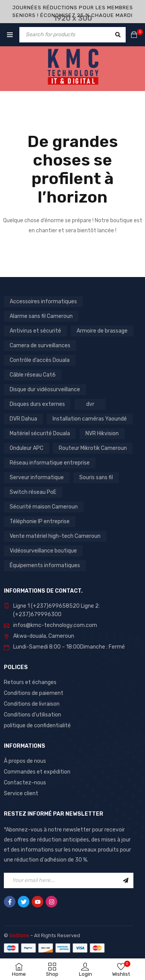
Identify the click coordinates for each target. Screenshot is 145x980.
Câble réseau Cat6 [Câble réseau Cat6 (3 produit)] (33, 375)
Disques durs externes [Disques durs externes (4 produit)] (37, 404)
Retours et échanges (30, 682)
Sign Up (126, 880)
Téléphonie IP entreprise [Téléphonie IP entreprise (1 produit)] (40, 521)
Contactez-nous (25, 783)
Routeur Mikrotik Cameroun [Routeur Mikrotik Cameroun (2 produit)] (93, 448)
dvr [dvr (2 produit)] (90, 404)
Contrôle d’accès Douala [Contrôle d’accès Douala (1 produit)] (40, 360)
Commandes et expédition (37, 772)
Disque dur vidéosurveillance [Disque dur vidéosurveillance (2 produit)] (45, 389)
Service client (21, 793)
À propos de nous (25, 761)
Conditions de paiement (34, 693)
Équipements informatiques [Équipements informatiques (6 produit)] (45, 565)
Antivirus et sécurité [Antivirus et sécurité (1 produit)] (35, 331)
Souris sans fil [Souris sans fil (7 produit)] (96, 477)
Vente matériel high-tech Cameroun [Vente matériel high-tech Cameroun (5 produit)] (55, 536)
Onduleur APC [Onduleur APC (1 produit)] (26, 448)
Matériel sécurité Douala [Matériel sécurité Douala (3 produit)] (40, 433)
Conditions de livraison (32, 704)
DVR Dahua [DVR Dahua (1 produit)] (23, 419)
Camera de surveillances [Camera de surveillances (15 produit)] (40, 346)
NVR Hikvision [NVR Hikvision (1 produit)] (102, 433)
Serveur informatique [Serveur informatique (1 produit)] (37, 477)
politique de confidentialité (37, 726)
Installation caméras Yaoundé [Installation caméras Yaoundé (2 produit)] (90, 419)
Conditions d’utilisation (32, 715)
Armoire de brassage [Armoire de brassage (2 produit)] (102, 331)
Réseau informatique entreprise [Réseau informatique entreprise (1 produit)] (50, 463)
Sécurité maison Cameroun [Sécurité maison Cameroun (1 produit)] (44, 507)
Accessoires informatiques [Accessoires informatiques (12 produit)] (43, 302)
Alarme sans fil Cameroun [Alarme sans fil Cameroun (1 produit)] (41, 316)
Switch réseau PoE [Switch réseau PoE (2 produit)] (33, 492)
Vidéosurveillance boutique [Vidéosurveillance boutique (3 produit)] (43, 551)
